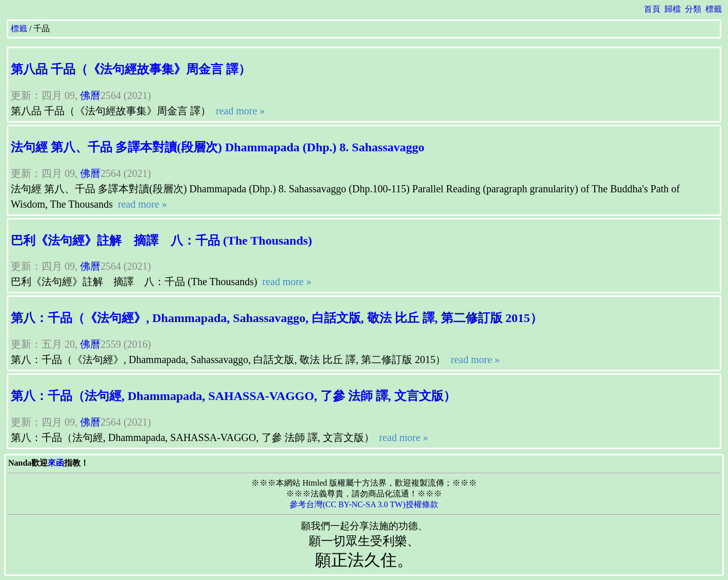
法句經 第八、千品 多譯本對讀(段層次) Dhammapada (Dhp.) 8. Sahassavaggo (218, 147)
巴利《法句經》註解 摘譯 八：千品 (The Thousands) (161, 241)
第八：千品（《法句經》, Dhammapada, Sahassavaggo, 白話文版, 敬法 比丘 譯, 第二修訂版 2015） (277, 318)
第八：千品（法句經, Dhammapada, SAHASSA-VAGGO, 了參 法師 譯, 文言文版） (233, 396)
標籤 (714, 9)
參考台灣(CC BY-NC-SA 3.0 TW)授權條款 (364, 504)
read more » (239, 111)
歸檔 (673, 9)
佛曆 (90, 95)
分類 (693, 9)
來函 (56, 463)
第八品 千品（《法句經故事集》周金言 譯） (131, 69)
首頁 (652, 9)
